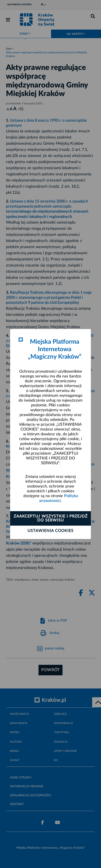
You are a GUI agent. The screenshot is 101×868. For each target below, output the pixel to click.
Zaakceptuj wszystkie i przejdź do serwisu (51, 518)
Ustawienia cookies (50, 531)
